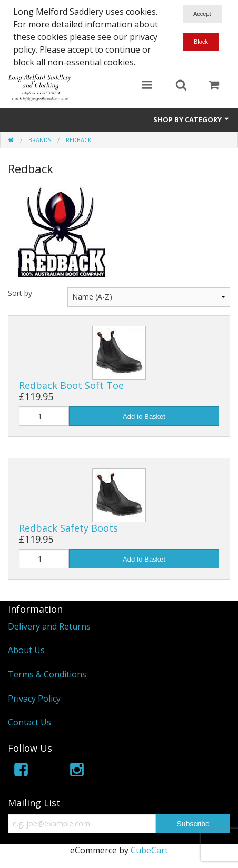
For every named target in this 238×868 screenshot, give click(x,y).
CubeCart (149, 850)
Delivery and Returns (49, 626)
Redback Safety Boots (68, 528)
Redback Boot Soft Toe (71, 385)
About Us (26, 650)
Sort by (20, 293)
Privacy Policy (34, 699)
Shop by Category (192, 119)
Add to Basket (144, 417)
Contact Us (29, 722)
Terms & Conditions (47, 674)
